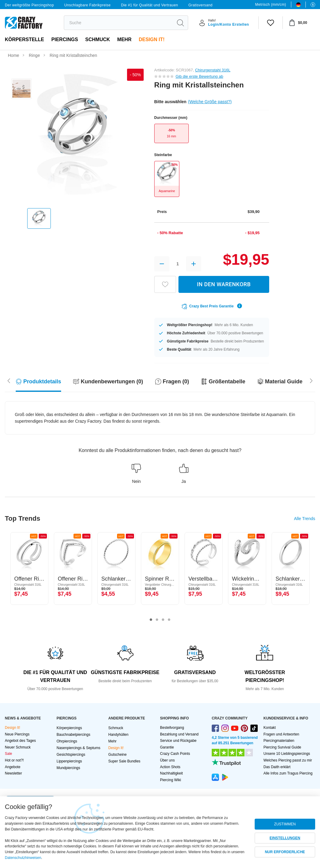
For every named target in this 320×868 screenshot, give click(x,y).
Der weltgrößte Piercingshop (29, 5)
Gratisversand (201, 5)
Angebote (13, 767)
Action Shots (170, 767)
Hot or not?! (14, 760)
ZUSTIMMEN (285, 824)
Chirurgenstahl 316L (213, 70)
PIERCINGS (65, 39)
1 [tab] (151, 620)
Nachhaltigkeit (171, 773)
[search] (118, 23)
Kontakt (270, 728)
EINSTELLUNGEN (285, 838)
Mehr (124, 39)
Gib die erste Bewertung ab (199, 76)
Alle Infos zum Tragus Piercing (288, 773)
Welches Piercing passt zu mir (288, 760)
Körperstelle (24, 39)
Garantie (167, 747)
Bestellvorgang (172, 728)
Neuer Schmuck (18, 747)
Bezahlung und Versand (179, 734)
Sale (8, 754)
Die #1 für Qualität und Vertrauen (150, 5)
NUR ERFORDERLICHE (285, 852)
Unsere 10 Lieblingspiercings (287, 754)
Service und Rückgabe (178, 741)
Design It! (152, 39)
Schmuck (98, 39)
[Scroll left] (311, 380)
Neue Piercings (17, 734)
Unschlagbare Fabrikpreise (87, 5)
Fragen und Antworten (281, 734)
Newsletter (13, 773)
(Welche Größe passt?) (210, 102)
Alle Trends (305, 519)
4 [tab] (169, 620)
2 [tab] (157, 620)
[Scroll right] (9, 380)
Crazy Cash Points (175, 754)
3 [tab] (163, 620)
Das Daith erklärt (277, 767)
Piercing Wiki (170, 780)
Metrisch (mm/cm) (271, 5)
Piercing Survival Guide (282, 747)
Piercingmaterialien (279, 741)
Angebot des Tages (20, 741)
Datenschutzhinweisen (23, 858)
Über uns (167, 760)
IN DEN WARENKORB (224, 284)
